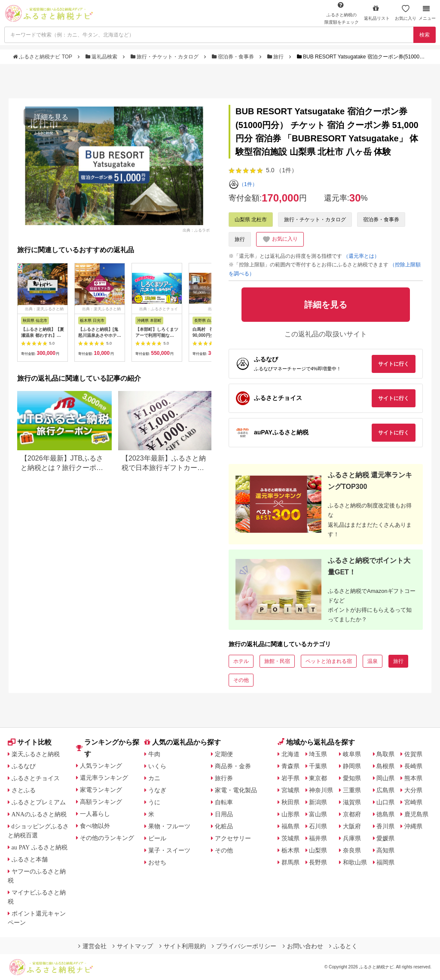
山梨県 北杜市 (251, 220)
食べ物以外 (95, 826)
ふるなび (24, 766)
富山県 (318, 814)
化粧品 (224, 826)
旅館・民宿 (277, 661)
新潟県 (318, 802)
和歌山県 (355, 862)
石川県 (318, 826)
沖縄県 (413, 826)
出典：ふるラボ (196, 230)
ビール (157, 838)
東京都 (318, 778)
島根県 (385, 766)
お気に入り (406, 13)
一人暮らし (95, 814)
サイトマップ (133, 946)
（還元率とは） (361, 256)
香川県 (385, 826)
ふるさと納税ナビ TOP (43, 57)
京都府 (352, 814)
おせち (157, 862)
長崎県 (413, 766)
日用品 (224, 814)
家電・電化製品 (236, 790)
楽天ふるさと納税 (36, 754)
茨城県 (290, 838)
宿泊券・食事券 (234, 57)
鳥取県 (385, 754)
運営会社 (92, 946)
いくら (157, 766)
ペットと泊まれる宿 (329, 661)
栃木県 (290, 850)
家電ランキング (101, 790)
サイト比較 (30, 742)
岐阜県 (352, 754)
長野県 (318, 862)
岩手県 (290, 778)
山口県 (385, 802)
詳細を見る (51, 117)
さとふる (24, 790)
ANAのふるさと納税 (39, 814)
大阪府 (352, 826)
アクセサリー (233, 838)
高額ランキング (101, 802)
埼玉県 (318, 754)
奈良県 (352, 850)
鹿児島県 (416, 814)
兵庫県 (352, 838)
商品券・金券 (233, 766)
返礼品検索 (102, 57)
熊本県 (413, 778)
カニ (154, 778)
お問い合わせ (303, 946)
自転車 (224, 802)
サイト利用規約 (183, 946)
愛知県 (352, 778)
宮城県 (290, 790)
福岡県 (385, 862)
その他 (241, 680)
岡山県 (385, 778)
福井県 (318, 838)
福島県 (290, 826)
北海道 (290, 754)
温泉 (373, 661)
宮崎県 (413, 802)
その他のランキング (107, 838)
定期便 (224, 754)
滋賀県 (352, 802)
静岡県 (352, 766)
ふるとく (343, 946)
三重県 (352, 790)
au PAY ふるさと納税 (40, 847)
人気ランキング (101, 766)
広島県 (385, 790)
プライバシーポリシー (244, 946)
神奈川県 (321, 790)
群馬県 (290, 862)
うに (154, 802)
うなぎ (157, 790)
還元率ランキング (104, 778)
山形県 (290, 814)
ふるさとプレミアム (39, 802)
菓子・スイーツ (169, 850)
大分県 (413, 790)
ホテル (241, 661)
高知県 (385, 850)
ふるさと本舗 (30, 859)
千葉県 (318, 766)
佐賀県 (413, 754)
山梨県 (318, 850)
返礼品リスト (377, 13)
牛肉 (154, 754)
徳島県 (385, 814)
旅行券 (224, 778)
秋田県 (290, 802)
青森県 (290, 766)
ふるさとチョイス (36, 778)
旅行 (276, 57)
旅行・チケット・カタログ (165, 57)
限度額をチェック (342, 13)
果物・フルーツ (169, 826)
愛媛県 (385, 838)
